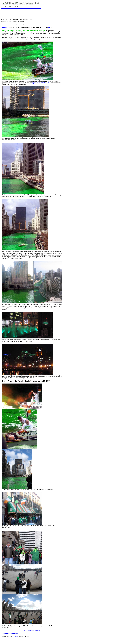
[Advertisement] (34, 13)
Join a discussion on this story (32, 631)
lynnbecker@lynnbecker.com (10, 633)
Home (4, 18)
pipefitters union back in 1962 (41, 83)
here (50, 27)
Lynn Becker (15, 636)
